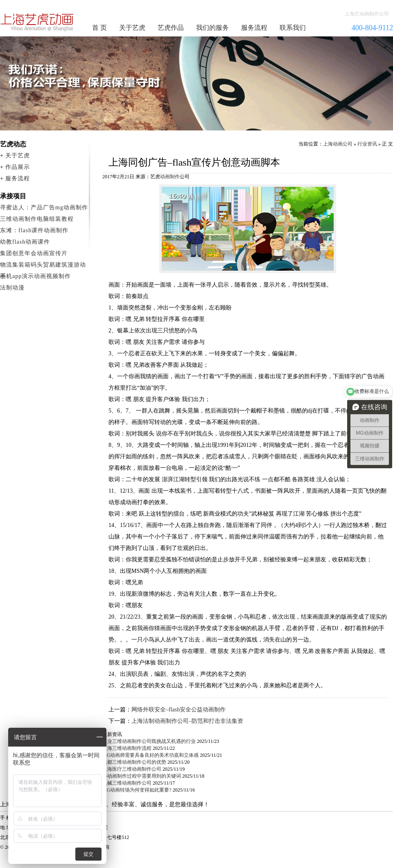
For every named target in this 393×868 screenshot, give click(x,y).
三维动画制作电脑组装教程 (37, 219)
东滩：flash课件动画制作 (34, 230)
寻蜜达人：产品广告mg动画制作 (44, 207)
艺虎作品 (171, 28)
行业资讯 (367, 144)
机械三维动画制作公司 (127, 783)
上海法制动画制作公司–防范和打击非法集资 (187, 721)
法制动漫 (12, 288)
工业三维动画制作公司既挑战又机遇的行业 (149, 741)
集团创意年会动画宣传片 (34, 253)
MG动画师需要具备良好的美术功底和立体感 (150, 755)
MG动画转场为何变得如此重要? (137, 790)
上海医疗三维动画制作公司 (132, 769)
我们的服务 (212, 28)
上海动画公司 (338, 144)
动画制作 (170, 177)
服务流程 (254, 28)
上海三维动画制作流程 (127, 748)
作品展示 (18, 167)
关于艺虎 (132, 28)
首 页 (99, 28)
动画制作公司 (37, 22)
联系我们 (293, 28)
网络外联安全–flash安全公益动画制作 (178, 710)
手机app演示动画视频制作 (35, 276)
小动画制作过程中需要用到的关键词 (142, 776)
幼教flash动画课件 (25, 242)
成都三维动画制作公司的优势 (134, 762)
